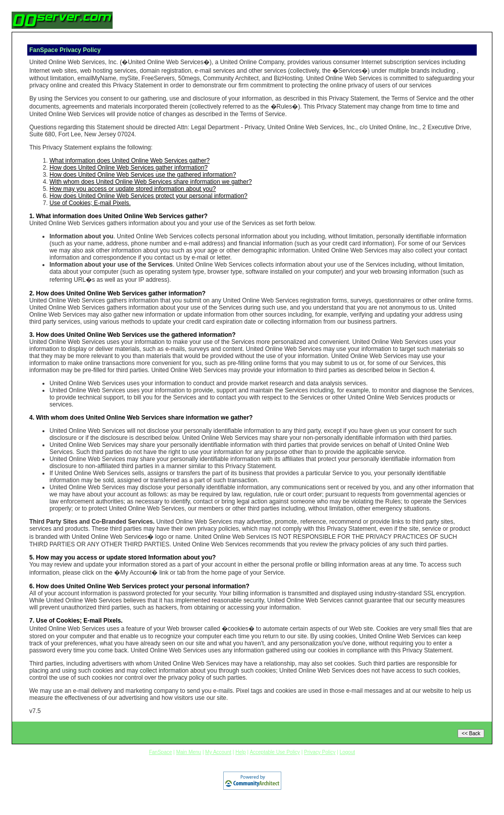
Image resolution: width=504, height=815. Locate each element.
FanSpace (161, 752)
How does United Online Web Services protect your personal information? (148, 196)
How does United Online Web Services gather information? (129, 168)
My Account (218, 752)
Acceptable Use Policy (275, 752)
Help (241, 752)
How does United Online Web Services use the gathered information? (143, 175)
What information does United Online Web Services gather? (130, 161)
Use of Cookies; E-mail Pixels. (90, 203)
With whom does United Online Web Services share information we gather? (151, 182)
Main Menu (189, 752)
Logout (347, 752)
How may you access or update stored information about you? (133, 189)
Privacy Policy (320, 752)
